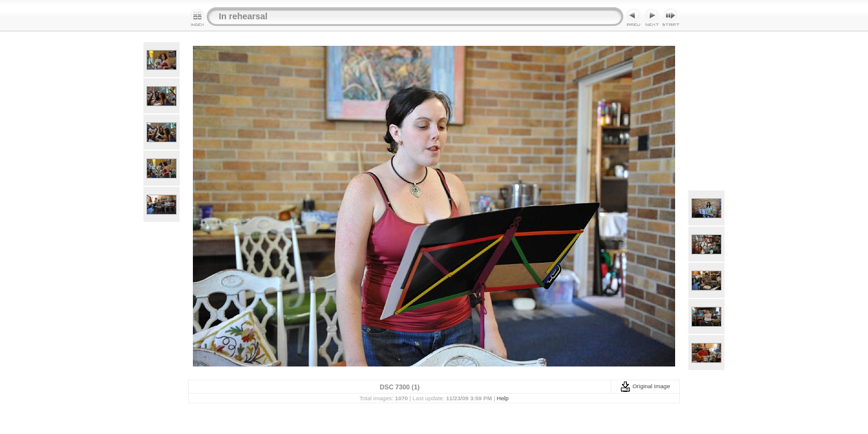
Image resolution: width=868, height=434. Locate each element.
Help (503, 398)
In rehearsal (243, 16)
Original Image (645, 386)
